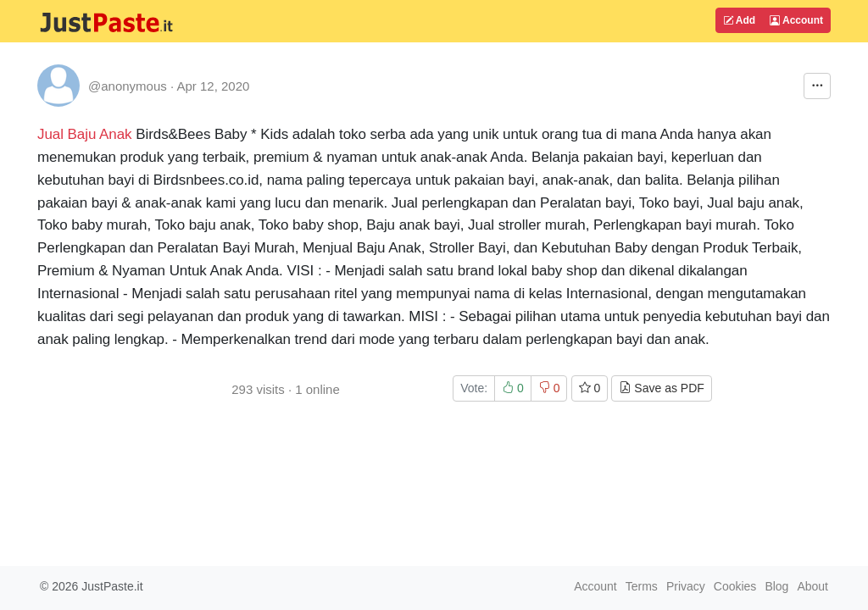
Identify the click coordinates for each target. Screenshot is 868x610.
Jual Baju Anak (85, 134)
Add (739, 20)
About (812, 586)
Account (796, 20)
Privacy (686, 586)
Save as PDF (661, 388)
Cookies (735, 586)
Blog (776, 586)
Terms (642, 586)
